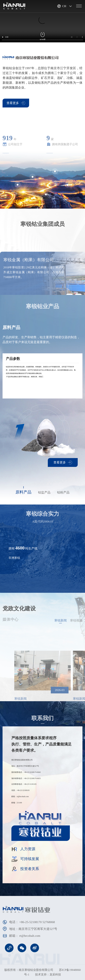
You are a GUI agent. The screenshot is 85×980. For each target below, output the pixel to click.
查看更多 (16, 103)
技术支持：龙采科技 (48, 975)
